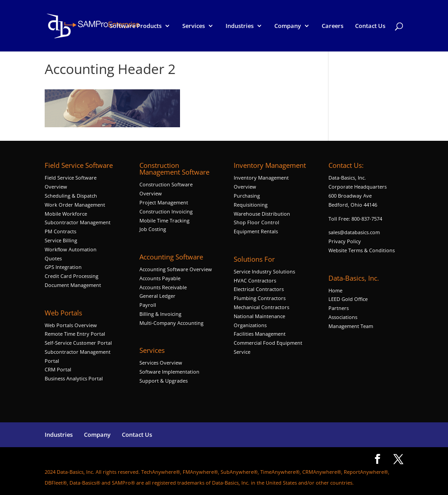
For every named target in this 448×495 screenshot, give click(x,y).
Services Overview (161, 363)
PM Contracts (60, 231)
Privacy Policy (345, 241)
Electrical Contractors (259, 289)
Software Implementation (169, 372)
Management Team (351, 326)
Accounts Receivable (163, 287)
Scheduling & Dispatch (71, 196)
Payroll (148, 305)
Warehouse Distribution (262, 214)
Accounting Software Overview (176, 269)
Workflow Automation (71, 249)
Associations (343, 317)
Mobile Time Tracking (164, 220)
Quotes (53, 258)
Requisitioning (251, 205)
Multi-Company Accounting (171, 323)
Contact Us (370, 26)
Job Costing (153, 229)
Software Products (136, 26)
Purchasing (247, 196)
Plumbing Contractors (260, 298)
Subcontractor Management (78, 222)
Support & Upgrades (164, 381)
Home (335, 290)
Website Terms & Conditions (362, 250)
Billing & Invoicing (160, 314)
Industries (240, 26)
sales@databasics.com (354, 232)
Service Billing (61, 240)
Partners (339, 308)
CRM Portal (58, 369)
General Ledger (157, 296)
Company (288, 26)
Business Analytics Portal (74, 378)
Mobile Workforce (66, 214)
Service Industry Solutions (264, 271)
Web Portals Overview (71, 325)
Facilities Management (260, 334)
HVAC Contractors (255, 280)
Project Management (164, 202)
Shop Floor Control (256, 222)
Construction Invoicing (167, 211)
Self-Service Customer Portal (78, 343)
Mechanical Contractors (261, 307)
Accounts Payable (160, 278)
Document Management (74, 285)
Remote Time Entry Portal (75, 334)
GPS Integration (63, 267)
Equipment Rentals (256, 231)
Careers (333, 26)
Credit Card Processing (72, 276)
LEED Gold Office (348, 299)
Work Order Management (75, 205)
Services (194, 26)
